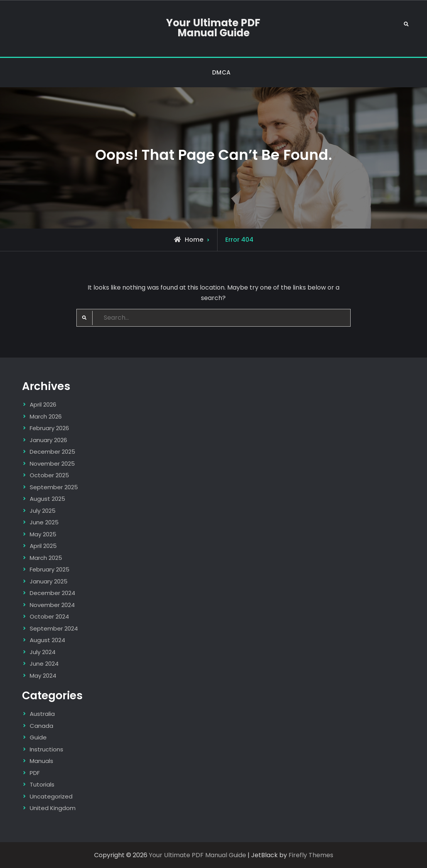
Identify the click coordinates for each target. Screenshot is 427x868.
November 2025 (52, 464)
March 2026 (46, 416)
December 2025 (52, 452)
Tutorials (42, 784)
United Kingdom (53, 808)
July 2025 (43, 511)
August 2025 (47, 499)
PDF (35, 773)
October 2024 (49, 616)
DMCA (221, 72)
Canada (41, 726)
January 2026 (48, 440)
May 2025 (43, 534)
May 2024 (43, 676)
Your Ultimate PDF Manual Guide (213, 28)
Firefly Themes (311, 855)
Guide (38, 737)
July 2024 (43, 652)
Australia (42, 714)
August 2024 (47, 640)
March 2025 (46, 558)
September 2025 (54, 487)
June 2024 (44, 664)
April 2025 (43, 546)
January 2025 (49, 581)
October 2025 (49, 475)
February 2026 (49, 428)
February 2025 (50, 569)
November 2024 (52, 605)
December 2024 (52, 593)
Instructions (46, 749)
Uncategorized (51, 796)
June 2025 (44, 522)
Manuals (41, 761)
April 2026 (43, 404)
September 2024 (54, 628)
